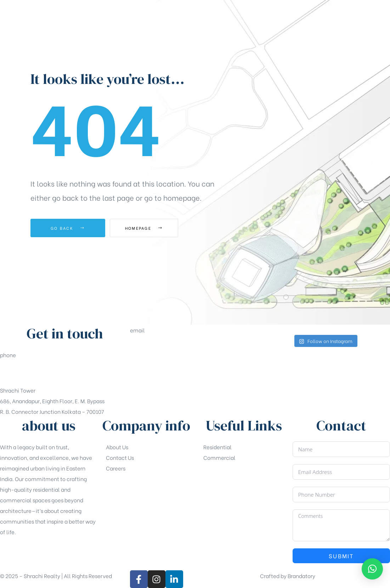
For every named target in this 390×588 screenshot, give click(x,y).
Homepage (149, 228)
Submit (341, 556)
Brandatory (301, 576)
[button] (359, 78)
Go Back (68, 228)
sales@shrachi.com (155, 348)
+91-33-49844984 (24, 372)
